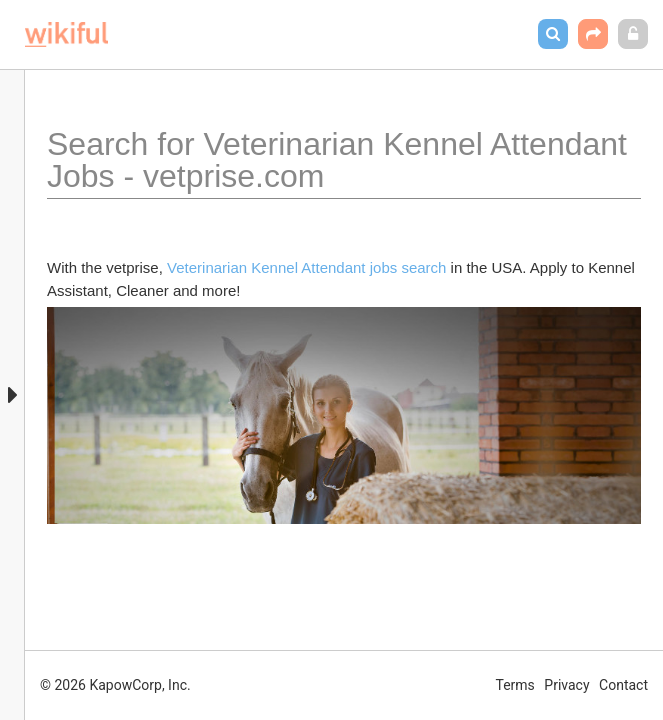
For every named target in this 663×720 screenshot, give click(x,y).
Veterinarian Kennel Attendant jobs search (306, 267)
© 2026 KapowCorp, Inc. (115, 685)
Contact (623, 685)
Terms (515, 685)
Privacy (566, 685)
